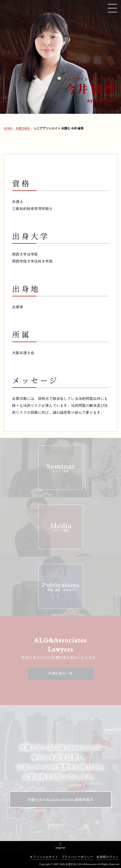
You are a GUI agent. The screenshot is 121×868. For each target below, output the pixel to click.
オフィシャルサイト (44, 857)
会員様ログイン (107, 857)
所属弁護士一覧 (60, 673)
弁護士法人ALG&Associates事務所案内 (60, 800)
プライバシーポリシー (77, 857)
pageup (61, 847)
